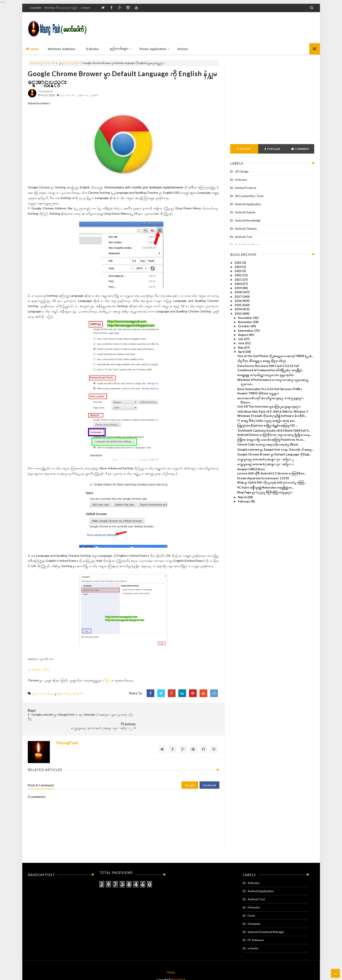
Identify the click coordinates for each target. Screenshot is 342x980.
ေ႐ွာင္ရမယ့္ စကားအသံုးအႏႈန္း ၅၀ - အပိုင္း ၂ (265, 459)
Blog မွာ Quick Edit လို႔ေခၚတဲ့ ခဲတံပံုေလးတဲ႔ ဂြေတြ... (272, 482)
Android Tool (244, 237)
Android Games (245, 212)
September (246, 331)
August (243, 335)
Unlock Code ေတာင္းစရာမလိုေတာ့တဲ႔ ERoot (268, 444)
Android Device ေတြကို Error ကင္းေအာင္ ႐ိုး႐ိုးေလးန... (274, 435)
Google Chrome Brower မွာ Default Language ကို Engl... (274, 454)
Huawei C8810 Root (251, 469)
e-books (253, 937)
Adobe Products (246, 188)
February (245, 501)
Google (190, 774)
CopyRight (35, 8)
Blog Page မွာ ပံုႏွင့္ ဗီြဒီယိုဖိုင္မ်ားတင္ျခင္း (265, 492)
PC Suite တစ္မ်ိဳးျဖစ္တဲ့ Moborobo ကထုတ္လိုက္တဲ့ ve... (265, 487)
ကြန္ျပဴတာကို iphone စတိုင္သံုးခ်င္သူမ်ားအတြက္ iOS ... (267, 425)
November (246, 322)
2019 (238, 288)
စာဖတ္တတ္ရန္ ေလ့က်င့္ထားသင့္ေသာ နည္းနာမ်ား (266, 375)
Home (32, 49)
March (243, 497)
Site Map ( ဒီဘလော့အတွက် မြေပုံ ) (61, 8)
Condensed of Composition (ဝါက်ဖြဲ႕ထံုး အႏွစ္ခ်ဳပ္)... (270, 370)
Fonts (251, 904)
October (244, 326)
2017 (238, 297)
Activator (241, 180)
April (242, 352)
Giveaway (254, 912)
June (242, 343)
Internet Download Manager (266, 921)
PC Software (256, 929)
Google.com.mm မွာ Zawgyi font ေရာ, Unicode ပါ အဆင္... (275, 450)
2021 (238, 280)
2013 (238, 314)
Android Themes (246, 229)
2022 (238, 275)
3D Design (242, 171)
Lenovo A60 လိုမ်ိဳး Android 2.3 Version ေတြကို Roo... (272, 473)
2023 (238, 271)
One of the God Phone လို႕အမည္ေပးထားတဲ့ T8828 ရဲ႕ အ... (275, 356)
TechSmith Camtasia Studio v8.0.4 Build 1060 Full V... (274, 431)
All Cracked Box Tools (249, 196)
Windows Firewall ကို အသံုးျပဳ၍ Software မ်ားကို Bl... (272, 416)
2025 (238, 263)
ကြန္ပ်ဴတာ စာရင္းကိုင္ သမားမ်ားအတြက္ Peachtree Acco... (271, 440)
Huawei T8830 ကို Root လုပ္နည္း (258, 393)
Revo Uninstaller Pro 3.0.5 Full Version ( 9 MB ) (269, 389)
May (241, 348)
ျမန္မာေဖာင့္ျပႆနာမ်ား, (89, 95)
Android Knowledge (248, 220)
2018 (238, 292)
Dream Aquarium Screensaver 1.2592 (263, 478)
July (241, 339)
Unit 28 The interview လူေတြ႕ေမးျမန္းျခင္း (269, 406)
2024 (238, 267)
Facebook (209, 774)
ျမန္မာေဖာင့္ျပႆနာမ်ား (70, 63)
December (246, 318)
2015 (238, 305)
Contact (85, 8)
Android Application (248, 204)
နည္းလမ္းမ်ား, (68, 95)
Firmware (254, 896)
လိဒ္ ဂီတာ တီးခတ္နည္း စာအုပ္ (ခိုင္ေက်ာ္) (261, 361)
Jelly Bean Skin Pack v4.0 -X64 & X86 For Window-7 (273, 412)
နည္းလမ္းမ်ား (48, 63)
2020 (238, 284)
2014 (238, 309)
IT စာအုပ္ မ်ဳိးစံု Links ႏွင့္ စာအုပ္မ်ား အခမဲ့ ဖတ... (267, 421)
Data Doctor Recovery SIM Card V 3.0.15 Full (268, 366)
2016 (238, 301)
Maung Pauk (178, 968)
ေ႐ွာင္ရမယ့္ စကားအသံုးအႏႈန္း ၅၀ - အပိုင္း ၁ (265, 464)
